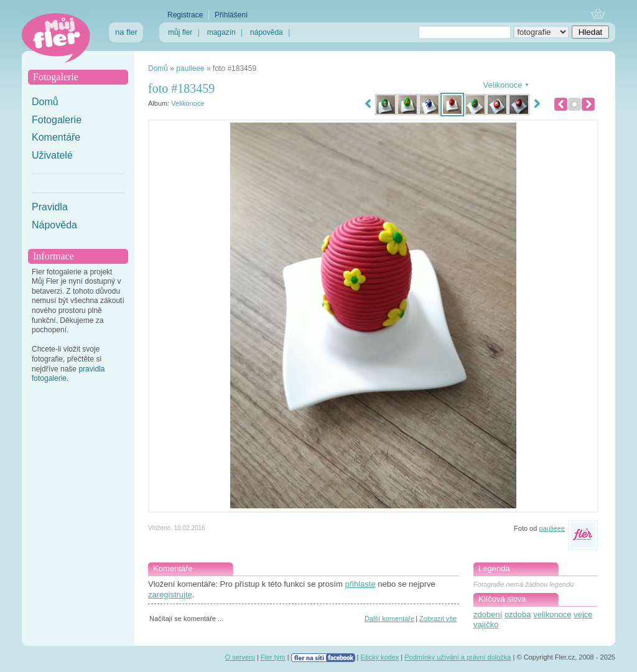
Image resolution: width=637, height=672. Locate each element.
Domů (45, 102)
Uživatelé (52, 155)
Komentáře (56, 137)
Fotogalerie (57, 120)
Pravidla (50, 207)
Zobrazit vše (438, 618)
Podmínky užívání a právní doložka (458, 657)
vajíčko (486, 624)
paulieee (190, 68)
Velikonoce (188, 103)
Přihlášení (231, 15)
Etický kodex (380, 657)
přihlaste (360, 584)
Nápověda (54, 225)
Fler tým (273, 657)
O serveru (240, 657)
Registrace (185, 15)
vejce (583, 614)
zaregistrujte (170, 595)
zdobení (488, 614)
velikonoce (552, 614)
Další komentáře (389, 618)
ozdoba (518, 614)
